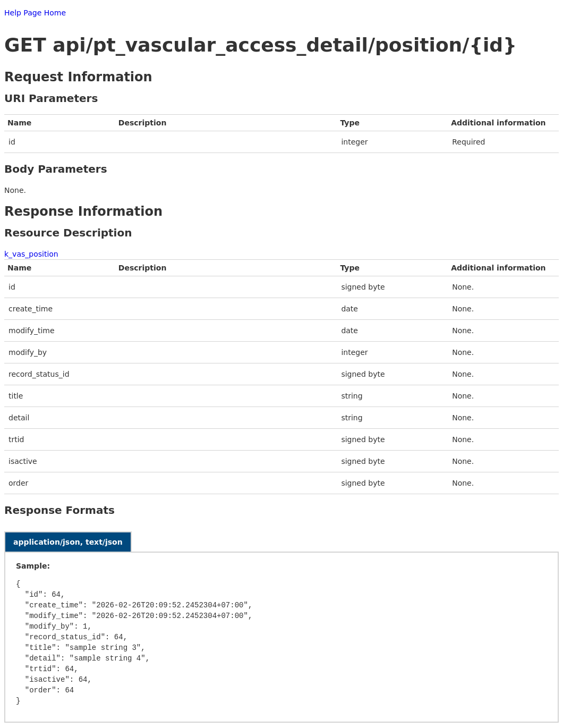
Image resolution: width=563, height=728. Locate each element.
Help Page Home (35, 13)
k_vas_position (31, 254)
